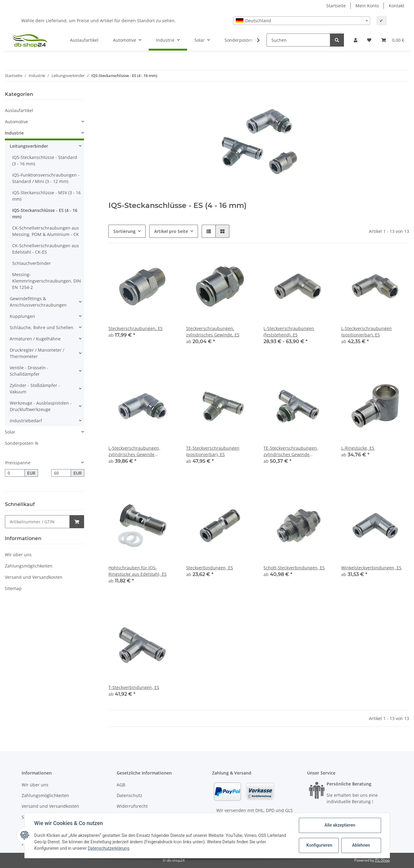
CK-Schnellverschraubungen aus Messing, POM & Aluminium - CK (46, 231)
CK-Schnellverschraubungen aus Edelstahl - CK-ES (46, 249)
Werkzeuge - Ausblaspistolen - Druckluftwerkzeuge (41, 406)
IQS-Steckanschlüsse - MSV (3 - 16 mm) (46, 196)
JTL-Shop (382, 860)
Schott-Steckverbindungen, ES (294, 568)
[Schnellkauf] (37, 522)
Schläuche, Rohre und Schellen (42, 327)
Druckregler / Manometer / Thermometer (37, 353)
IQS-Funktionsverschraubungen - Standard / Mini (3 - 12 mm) (46, 178)
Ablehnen (361, 845)
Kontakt (396, 6)
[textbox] (302, 21)
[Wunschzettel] (369, 40)
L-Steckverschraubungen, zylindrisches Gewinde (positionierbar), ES (134, 451)
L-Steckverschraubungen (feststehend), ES (289, 332)
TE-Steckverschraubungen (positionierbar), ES (213, 451)
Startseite (336, 6)
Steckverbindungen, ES (210, 568)
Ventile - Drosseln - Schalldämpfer (29, 371)
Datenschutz (129, 795)
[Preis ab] (15, 473)
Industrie (14, 133)
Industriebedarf (26, 421)
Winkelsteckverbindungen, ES (371, 568)
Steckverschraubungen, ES (136, 328)
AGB (121, 785)
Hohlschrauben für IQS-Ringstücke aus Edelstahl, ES (138, 571)
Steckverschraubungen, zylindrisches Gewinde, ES (213, 332)
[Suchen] (298, 40)
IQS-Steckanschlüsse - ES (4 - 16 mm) (45, 213)
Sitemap (13, 588)
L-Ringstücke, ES (358, 448)
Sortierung (124, 231)
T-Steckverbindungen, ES (134, 687)
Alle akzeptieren (340, 825)
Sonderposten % (22, 443)
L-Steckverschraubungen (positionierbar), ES (366, 332)
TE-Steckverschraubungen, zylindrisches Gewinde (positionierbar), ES (291, 451)
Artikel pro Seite (171, 231)
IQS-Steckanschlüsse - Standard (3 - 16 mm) (45, 160)
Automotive (16, 122)
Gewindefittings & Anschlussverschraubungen (38, 302)
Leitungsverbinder (29, 146)
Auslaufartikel (19, 110)
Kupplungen (22, 316)
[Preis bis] (61, 473)
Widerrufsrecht (132, 806)
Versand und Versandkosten (34, 577)
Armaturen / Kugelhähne (35, 339)
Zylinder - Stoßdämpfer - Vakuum (35, 388)
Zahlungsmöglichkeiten (29, 566)
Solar (10, 432)
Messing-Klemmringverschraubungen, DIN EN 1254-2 (47, 281)
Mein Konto (367, 6)
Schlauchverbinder (32, 263)
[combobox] (302, 21)
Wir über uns (18, 555)
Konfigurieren (319, 845)
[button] (356, 40)
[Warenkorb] (393, 40)
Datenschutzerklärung (108, 848)
